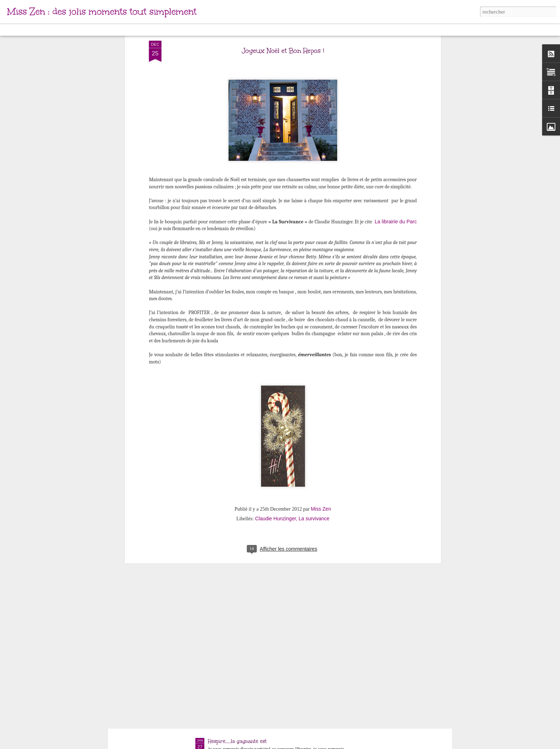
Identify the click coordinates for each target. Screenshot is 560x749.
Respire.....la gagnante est (237, 741)
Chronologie (180, 29)
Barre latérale (117, 29)
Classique (14, 29)
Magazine (59, 29)
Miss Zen (321, 367)
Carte (36, 29)
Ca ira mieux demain (233, 660)
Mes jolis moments (230, 578)
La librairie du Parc (396, 79)
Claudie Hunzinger (275, 376)
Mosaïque (85, 29)
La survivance (314, 376)
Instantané (149, 29)
